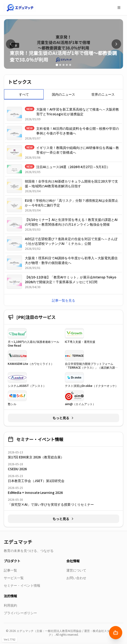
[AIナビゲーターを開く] (116, 633)
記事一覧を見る (63, 300)
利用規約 (10, 605)
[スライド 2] (60, 65)
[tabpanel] (63, 198)
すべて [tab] (24, 94)
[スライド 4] (67, 65)
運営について (76, 570)
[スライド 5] (70, 65)
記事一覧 (10, 570)
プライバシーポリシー (20, 613)
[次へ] (116, 44)
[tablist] (63, 94)
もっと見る (63, 418)
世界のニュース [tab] (103, 94)
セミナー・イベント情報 (22, 585)
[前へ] (11, 44)
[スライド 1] (57, 65)
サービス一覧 (14, 578)
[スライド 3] (63, 65)
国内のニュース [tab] (63, 94)
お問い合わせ (76, 578)
